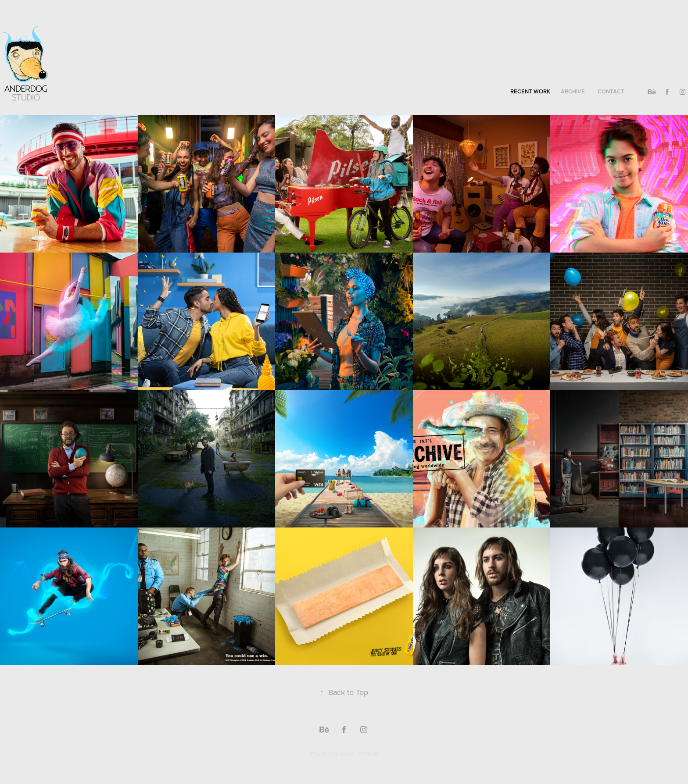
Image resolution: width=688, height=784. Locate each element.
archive (573, 91)
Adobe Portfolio (359, 753)
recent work (530, 91)
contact (611, 91)
